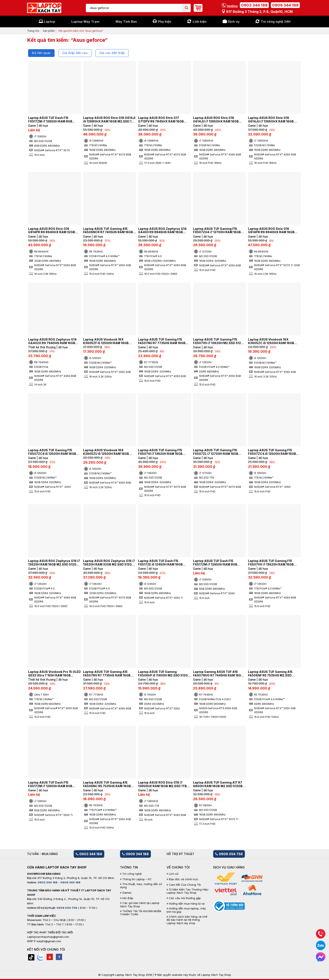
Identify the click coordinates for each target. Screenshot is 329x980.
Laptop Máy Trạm (85, 22)
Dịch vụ (234, 22)
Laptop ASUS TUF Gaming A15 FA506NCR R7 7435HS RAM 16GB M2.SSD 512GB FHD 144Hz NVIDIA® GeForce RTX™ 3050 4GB (109, 231)
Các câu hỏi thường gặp (185, 898)
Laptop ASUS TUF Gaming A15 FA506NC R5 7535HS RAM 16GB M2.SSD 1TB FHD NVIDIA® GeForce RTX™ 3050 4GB (109, 784)
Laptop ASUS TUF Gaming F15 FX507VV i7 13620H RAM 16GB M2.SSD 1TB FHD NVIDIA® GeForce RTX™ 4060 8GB (274, 563)
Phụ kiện (165, 22)
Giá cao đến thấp (112, 53)
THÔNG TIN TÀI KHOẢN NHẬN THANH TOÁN (141, 913)
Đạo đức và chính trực (184, 879)
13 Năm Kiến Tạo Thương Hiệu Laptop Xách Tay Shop (187, 891)
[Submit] (187, 8)
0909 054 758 (229, 854)
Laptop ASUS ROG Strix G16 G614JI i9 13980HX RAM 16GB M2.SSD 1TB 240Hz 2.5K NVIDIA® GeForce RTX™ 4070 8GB (109, 120)
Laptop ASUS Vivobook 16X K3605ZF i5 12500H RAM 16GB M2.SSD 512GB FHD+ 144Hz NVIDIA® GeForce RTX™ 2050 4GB (108, 341)
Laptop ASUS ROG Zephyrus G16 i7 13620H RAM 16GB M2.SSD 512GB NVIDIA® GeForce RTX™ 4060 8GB (54, 563)
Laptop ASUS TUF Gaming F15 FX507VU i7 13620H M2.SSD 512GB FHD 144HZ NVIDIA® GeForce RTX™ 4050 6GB (219, 341)
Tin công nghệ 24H (276, 22)
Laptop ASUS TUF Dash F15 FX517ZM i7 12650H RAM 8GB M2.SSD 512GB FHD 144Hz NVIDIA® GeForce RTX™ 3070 (54, 120)
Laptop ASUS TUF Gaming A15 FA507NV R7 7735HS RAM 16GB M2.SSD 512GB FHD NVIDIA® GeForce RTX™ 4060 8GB (107, 674)
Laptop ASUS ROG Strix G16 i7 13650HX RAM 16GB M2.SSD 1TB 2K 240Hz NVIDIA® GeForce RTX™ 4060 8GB (163, 784)
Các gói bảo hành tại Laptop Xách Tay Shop (140, 905)
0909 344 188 (285, 5)
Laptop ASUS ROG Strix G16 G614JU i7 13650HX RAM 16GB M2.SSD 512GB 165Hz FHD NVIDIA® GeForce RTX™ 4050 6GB (274, 120)
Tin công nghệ (132, 874)
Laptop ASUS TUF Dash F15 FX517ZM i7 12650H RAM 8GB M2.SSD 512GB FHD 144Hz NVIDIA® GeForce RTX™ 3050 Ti (54, 784)
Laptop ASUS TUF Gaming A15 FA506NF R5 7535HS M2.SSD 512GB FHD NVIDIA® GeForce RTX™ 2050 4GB (274, 674)
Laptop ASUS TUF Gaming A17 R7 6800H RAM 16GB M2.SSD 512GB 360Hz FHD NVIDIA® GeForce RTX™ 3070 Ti (219, 784)
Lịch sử (174, 874)
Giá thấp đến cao (75, 53)
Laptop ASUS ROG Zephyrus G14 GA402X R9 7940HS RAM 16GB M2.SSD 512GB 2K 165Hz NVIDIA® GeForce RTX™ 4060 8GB (53, 341)
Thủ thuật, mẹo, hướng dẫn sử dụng (141, 886)
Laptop (50, 22)
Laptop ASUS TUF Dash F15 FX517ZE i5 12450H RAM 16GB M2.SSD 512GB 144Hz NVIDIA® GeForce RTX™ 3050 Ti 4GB (161, 563)
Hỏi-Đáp (128, 898)
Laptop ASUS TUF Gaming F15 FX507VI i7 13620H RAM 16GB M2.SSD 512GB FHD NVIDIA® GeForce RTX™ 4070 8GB (160, 452)
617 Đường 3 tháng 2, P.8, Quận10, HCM (257, 12)
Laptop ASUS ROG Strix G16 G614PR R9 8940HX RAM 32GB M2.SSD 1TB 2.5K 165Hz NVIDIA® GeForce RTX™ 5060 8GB (52, 231)
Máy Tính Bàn (126, 22)
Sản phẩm (49, 31)
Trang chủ (33, 31)
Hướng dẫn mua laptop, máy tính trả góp (186, 910)
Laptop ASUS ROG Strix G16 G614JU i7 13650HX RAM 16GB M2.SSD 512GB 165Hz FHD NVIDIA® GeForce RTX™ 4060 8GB (219, 120)
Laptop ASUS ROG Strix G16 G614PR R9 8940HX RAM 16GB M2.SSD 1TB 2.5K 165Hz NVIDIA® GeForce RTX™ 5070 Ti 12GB (272, 231)
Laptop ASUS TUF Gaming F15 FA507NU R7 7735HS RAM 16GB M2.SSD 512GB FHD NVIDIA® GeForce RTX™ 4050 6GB (162, 341)
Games (127, 893)
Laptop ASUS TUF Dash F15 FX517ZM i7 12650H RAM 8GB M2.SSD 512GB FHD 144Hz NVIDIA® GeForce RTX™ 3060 (219, 563)
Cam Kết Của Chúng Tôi (185, 885)
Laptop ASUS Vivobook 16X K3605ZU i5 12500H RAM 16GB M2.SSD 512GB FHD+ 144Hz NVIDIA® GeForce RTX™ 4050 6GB (109, 452)
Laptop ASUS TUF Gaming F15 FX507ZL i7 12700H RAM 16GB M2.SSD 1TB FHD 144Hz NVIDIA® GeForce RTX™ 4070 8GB (217, 452)
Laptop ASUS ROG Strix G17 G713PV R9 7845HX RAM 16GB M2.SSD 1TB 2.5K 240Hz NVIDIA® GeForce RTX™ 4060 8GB (163, 120)
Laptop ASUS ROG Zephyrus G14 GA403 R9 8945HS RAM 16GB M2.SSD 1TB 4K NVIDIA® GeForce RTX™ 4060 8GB (163, 231)
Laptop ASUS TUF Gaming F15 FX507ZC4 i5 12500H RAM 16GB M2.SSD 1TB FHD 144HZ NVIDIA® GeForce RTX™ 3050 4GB (272, 452)
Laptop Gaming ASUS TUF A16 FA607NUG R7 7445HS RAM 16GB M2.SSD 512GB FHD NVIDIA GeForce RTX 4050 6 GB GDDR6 (218, 674)
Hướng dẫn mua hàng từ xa (187, 904)
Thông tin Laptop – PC (137, 879)
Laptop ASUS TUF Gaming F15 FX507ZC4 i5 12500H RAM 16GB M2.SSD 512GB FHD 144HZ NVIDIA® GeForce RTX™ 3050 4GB (54, 452)
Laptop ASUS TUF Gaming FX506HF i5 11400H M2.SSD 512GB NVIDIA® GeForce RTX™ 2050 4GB (164, 674)
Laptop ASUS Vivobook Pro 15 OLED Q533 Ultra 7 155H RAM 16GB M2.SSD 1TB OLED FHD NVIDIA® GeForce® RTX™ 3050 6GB (54, 674)
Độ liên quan (41, 53)
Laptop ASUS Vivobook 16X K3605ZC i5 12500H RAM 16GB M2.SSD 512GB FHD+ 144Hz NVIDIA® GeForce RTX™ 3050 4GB (273, 341)
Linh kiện (200, 22)
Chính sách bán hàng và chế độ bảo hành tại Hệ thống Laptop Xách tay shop (187, 920)
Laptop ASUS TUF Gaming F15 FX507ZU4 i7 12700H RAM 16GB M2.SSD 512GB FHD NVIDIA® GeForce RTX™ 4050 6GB (217, 231)
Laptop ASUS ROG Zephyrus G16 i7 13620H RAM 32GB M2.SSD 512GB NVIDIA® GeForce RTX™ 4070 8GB (109, 563)
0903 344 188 (254, 5)
